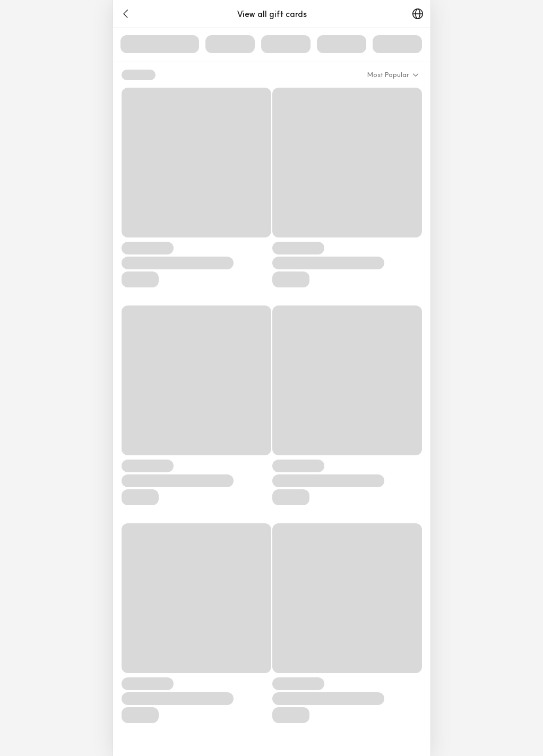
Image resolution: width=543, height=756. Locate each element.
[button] (126, 14)
